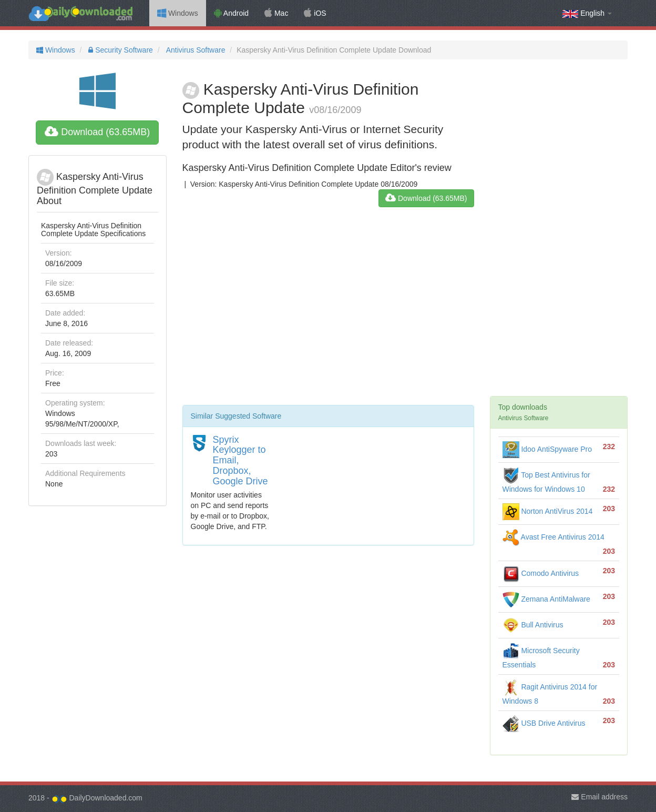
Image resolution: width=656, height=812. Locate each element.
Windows (178, 13)
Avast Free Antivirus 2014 (553, 537)
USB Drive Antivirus (544, 723)
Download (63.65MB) (97, 132)
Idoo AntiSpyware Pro (547, 449)
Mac (276, 13)
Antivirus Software (195, 50)
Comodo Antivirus (541, 573)
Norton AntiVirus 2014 (548, 511)
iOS (315, 13)
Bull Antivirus (533, 625)
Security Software (120, 50)
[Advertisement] (328, 310)
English (587, 13)
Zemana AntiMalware (546, 599)
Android (231, 13)
